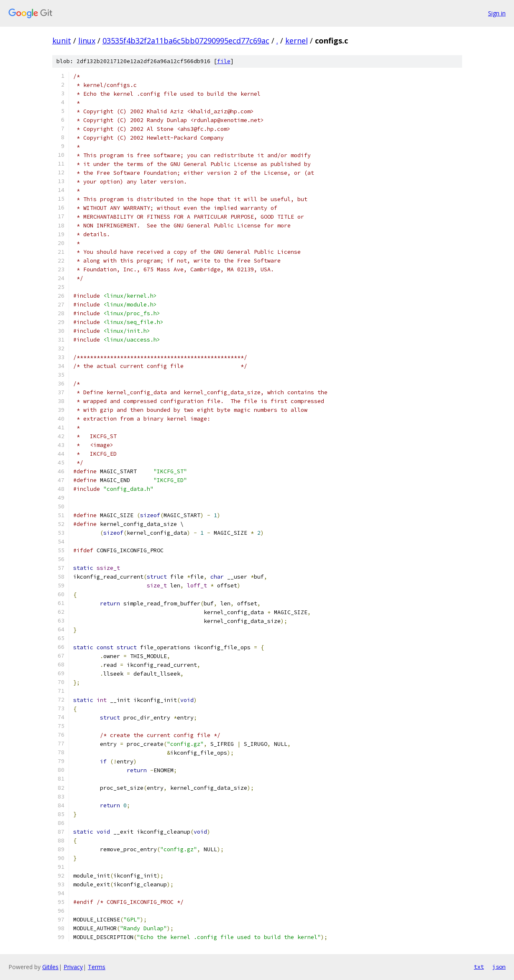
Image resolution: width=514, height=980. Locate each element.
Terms (97, 967)
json (499, 967)
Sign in (497, 13)
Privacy (73, 967)
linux (87, 41)
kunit (62, 41)
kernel (297, 41)
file (224, 61)
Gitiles (50, 967)
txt (479, 967)
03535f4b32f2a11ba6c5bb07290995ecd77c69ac (186, 41)
